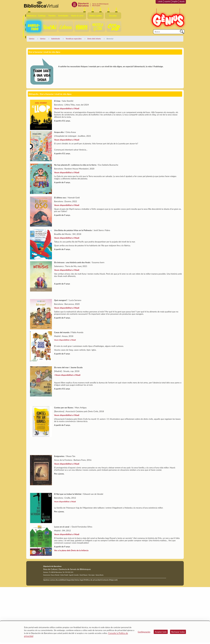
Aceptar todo (161, 632)
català (160, 1)
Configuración (144, 632)
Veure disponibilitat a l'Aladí (67, 108)
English (175, 1)
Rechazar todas (178, 632)
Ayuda (182, 1)
